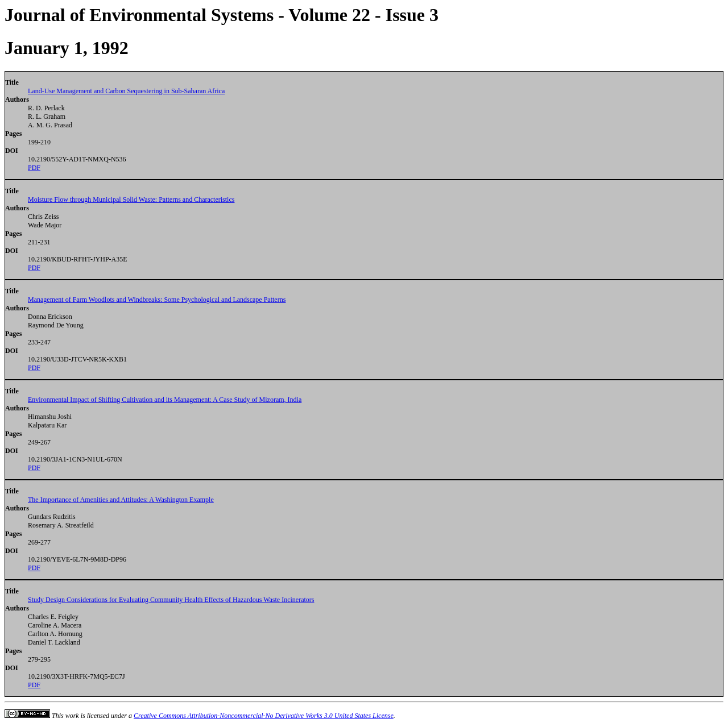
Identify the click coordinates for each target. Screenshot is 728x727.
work (72, 716)
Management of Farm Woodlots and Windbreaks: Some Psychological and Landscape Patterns (157, 300)
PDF (34, 168)
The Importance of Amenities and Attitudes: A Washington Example (121, 500)
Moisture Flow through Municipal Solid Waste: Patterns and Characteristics (131, 200)
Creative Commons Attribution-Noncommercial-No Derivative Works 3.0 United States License (264, 716)
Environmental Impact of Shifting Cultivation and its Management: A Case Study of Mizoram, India (165, 400)
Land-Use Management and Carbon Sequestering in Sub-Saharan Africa (126, 91)
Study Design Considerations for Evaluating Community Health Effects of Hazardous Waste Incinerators (171, 600)
